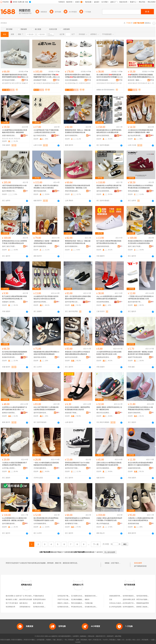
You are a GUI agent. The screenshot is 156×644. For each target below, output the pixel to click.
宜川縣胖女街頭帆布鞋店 (80, 596)
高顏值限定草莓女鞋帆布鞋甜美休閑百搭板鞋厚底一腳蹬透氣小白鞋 (77, 187)
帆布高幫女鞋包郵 (26, 599)
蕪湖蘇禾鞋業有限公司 (9, 357)
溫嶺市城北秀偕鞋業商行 (41, 302)
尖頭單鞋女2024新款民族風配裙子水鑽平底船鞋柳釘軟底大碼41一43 (15, 408)
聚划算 (59, 640)
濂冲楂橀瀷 (38, 83)
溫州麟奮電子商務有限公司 (72, 524)
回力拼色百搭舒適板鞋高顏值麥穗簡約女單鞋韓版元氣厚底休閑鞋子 (15, 353)
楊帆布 (87, 599)
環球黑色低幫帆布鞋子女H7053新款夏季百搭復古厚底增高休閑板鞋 (77, 464)
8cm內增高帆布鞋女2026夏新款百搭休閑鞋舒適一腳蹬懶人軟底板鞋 (14, 519)
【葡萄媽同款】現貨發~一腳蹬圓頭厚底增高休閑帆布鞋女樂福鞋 (46, 242)
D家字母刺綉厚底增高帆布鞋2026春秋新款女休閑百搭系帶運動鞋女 (14, 187)
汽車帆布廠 (89, 603)
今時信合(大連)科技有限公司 (119, 603)
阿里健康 (145, 640)
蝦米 (90, 640)
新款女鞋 (5, 139)
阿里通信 (112, 640)
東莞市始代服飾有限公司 (145, 599)
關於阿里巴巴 (101, 636)
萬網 (119, 640)
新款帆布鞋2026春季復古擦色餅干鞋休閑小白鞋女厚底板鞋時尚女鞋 (109, 187)
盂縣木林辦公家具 (129, 599)
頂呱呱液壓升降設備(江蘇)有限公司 (121, 596)
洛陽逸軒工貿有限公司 (9, 302)
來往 (134, 640)
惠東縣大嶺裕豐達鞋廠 (9, 413)
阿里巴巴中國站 (29, 640)
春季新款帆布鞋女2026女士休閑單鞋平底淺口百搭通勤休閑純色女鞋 (15, 242)
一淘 (65, 640)
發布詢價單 (138, 563)
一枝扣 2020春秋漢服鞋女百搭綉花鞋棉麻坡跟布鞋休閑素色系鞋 (46, 464)
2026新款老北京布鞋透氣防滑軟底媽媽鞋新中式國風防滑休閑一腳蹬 (140, 131)
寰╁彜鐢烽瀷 (81, 83)
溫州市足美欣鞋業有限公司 (72, 357)
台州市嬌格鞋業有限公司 (41, 524)
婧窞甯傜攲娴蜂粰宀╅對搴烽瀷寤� (104, 80)
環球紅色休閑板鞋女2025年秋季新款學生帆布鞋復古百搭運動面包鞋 (140, 187)
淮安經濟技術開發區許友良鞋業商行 (104, 302)
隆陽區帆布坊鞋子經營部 (93, 596)
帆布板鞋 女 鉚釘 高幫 (13, 599)
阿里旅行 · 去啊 (74, 640)
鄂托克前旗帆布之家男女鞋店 (81, 603)
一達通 (152, 640)
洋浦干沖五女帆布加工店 (66, 599)
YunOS (105, 640)
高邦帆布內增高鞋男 (40, 607)
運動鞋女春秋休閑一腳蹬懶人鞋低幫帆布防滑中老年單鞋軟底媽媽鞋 (140, 353)
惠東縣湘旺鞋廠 (133, 524)
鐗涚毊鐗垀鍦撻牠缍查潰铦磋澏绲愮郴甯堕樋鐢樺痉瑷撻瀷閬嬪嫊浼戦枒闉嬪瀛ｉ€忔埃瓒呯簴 (15, 76)
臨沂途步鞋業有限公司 (135, 136)
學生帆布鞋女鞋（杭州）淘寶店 (82, 607)
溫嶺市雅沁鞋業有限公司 (41, 357)
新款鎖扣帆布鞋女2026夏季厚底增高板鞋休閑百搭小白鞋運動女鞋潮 (109, 131)
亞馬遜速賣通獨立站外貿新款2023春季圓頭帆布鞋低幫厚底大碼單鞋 (140, 408)
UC (123, 640)
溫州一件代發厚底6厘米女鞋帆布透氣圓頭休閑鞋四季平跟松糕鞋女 (78, 298)
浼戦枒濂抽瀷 (101, 83)
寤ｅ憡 (26, 77)
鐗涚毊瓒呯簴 (7, 83)
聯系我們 (110, 636)
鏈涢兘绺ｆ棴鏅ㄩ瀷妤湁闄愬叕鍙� (135, 80)
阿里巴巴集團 (5, 640)
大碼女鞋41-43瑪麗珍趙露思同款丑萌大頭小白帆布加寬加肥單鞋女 (141, 519)
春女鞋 (11, 139)
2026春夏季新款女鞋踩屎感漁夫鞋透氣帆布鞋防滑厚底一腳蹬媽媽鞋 (15, 131)
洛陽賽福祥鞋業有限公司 (104, 357)
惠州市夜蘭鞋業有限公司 (72, 246)
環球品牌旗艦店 (133, 191)
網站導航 (118, 636)
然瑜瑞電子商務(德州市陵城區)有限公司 (72, 413)
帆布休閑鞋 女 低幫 (12, 596)
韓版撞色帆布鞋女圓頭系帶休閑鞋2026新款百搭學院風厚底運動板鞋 (46, 353)
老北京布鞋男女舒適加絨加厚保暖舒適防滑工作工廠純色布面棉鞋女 (140, 464)
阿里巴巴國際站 (17, 640)
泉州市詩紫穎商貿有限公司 (104, 468)
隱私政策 (91, 636)
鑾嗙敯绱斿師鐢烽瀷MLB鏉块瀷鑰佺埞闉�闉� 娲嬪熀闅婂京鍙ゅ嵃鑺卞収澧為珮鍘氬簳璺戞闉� (78, 76)
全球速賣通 (40, 640)
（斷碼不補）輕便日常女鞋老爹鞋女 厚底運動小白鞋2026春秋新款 (46, 187)
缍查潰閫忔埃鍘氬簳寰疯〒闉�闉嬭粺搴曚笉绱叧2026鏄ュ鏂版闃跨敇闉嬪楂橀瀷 (46, 76)
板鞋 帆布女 (24, 603)
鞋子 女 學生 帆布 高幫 (27, 596)
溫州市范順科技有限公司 (41, 413)
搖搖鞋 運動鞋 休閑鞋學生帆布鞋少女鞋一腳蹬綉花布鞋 (109, 408)
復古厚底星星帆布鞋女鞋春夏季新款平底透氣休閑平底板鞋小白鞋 (46, 519)
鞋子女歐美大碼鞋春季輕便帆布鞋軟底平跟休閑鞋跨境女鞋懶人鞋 (109, 242)
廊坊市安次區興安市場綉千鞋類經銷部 (104, 413)
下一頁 (96, 544)
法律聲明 (76, 636)
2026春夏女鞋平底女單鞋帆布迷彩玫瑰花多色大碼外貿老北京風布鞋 (46, 298)
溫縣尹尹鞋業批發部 (135, 357)
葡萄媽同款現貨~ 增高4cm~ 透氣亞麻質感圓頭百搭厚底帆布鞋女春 (78, 131)
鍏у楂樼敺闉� (70, 83)
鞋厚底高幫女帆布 (39, 599)
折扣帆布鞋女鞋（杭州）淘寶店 (96, 607)
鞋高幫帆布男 (11, 607)
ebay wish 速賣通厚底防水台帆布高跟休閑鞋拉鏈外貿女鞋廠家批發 (109, 298)
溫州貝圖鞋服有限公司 (9, 524)
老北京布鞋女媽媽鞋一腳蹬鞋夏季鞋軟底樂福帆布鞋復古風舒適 (77, 408)
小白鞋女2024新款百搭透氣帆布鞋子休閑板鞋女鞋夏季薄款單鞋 (15, 464)
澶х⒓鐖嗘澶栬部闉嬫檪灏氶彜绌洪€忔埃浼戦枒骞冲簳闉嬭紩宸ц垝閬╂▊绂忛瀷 (109, 76)
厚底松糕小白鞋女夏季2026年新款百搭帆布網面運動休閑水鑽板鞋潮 (77, 353)
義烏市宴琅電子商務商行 (135, 302)
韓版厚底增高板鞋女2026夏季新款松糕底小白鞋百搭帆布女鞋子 (77, 519)
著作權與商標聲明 (64, 636)
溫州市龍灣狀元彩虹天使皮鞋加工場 (72, 302)
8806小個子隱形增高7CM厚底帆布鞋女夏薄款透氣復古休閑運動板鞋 (46, 408)
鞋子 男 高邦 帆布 (12, 603)
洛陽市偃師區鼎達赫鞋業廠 (9, 136)
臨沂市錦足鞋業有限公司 (41, 136)
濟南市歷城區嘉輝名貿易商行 (72, 191)
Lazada (78, 642)
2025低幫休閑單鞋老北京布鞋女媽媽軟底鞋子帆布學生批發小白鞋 (109, 353)
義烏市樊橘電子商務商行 (9, 191)
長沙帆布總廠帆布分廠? (79, 599)
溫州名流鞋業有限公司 (104, 136)
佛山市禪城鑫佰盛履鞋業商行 (104, 524)
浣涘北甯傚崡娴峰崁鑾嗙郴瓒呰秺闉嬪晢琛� (72, 80)
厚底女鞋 (17, 139)
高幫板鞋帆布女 (25, 607)
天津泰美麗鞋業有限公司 (41, 468)
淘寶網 (48, 640)
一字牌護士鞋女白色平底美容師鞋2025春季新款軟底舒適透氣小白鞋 (141, 298)
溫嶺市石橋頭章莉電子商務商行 (135, 413)
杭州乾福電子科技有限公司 (132, 603)
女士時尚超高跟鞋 (115, 607)
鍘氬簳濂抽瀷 (133, 83)
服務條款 (83, 636)
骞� (26, 80)
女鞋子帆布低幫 (116, 563)
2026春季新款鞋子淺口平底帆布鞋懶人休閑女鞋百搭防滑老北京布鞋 (46, 131)
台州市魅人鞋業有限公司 (9, 468)
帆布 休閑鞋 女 (38, 603)
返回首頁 (100, 552)
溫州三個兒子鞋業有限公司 (9, 246)
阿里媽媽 (84, 640)
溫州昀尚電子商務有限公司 (72, 468)
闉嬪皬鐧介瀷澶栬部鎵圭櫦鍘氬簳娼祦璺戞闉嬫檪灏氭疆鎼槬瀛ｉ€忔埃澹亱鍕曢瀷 (140, 76)
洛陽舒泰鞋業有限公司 (104, 246)
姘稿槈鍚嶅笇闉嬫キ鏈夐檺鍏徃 (41, 80)
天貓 (54, 640)
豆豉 (111, 599)
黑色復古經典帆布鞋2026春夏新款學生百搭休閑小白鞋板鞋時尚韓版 (140, 242)
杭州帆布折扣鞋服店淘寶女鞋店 (68, 607)
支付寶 (128, 640)
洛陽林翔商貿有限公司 (135, 468)
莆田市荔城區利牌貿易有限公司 (41, 191)
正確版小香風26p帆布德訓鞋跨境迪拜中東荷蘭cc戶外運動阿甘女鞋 (109, 519)
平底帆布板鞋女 (39, 596)
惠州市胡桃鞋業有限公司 (72, 136)
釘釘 (139, 640)
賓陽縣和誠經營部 (143, 603)
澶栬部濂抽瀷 (111, 83)
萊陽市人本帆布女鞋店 (65, 603)
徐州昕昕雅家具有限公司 (131, 596)
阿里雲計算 (97, 640)
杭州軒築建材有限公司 (131, 607)
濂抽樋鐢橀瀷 (47, 83)
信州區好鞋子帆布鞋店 (65, 596)
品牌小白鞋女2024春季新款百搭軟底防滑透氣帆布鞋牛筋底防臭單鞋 (109, 464)
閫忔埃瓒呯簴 (17, 83)
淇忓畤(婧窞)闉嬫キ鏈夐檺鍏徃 (9, 80)
